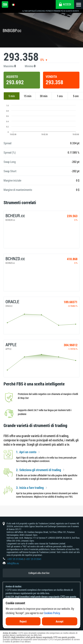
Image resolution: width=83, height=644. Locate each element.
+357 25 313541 (33, 559)
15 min (28, 96)
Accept (60, 621)
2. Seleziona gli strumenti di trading (39, 470)
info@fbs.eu (13, 563)
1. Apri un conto (26, 452)
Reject (23, 621)
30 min (44, 96)
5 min (12, 96)
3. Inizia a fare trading (30, 488)
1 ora (60, 96)
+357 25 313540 (15, 559)
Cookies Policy (52, 613)
